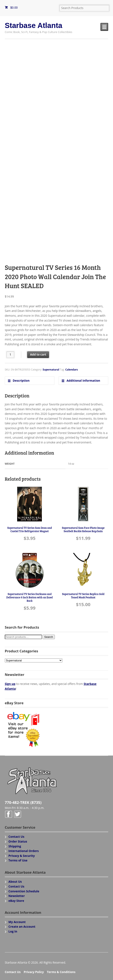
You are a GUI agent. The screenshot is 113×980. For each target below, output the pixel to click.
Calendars (72, 370)
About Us (15, 882)
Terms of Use (18, 860)
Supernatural (51, 370)
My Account (17, 922)
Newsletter (17, 896)
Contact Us (16, 837)
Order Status (18, 841)
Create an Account (22, 927)
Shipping (15, 846)
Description (21, 381)
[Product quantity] (10, 355)
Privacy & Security (22, 856)
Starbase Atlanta (34, 25)
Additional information (83, 381)
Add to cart (38, 354)
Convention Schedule (24, 891)
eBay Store (16, 901)
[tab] (30, 381)
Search (49, 637)
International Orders (24, 851)
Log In (13, 931)
